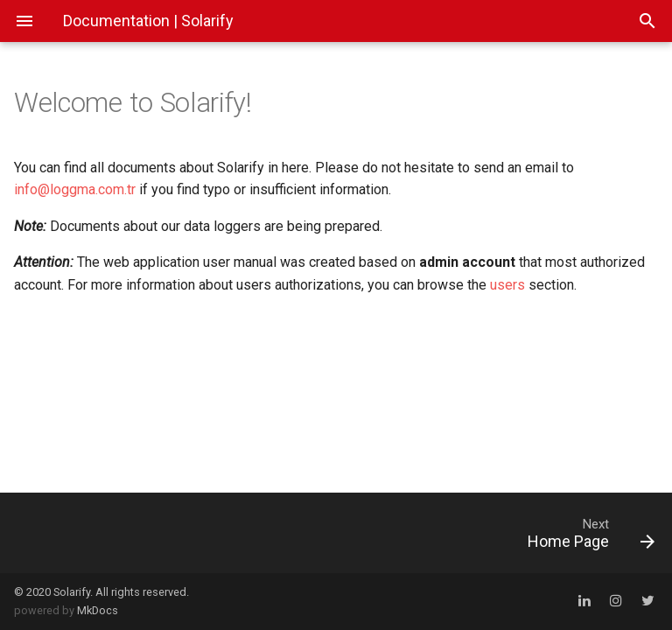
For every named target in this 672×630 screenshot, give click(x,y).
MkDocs (98, 610)
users (507, 285)
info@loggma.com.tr (75, 189)
